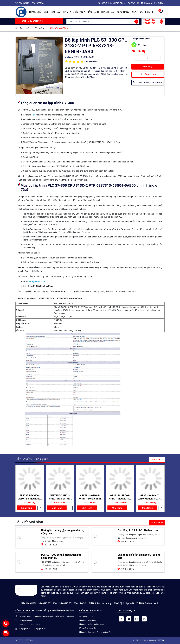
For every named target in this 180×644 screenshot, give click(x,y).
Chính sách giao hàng (88, 620)
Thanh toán (108, 12)
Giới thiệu (49, 12)
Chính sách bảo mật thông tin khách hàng (96, 632)
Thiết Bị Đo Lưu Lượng (100, 603)
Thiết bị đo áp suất (124, 603)
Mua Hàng (148, 67)
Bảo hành (93, 12)
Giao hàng (123, 12)
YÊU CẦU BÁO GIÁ (148, 75)
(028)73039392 (25, 621)
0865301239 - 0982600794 (31, 3)
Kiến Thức (137, 12)
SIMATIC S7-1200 (47, 603)
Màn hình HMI (28, 603)
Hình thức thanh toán (88, 628)
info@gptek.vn (25, 629)
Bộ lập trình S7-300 (73, 68)
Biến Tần (78, 12)
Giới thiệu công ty (86, 616)
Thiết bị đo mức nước (148, 603)
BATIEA (161, 640)
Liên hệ (149, 12)
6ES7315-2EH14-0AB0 (64, 304)
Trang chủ (35, 12)
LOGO (83, 603)
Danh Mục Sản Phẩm (30, 21)
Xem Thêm (157, 460)
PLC (34, 115)
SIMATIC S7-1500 (68, 603)
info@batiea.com (37, 281)
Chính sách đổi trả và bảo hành (91, 624)
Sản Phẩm (63, 12)
